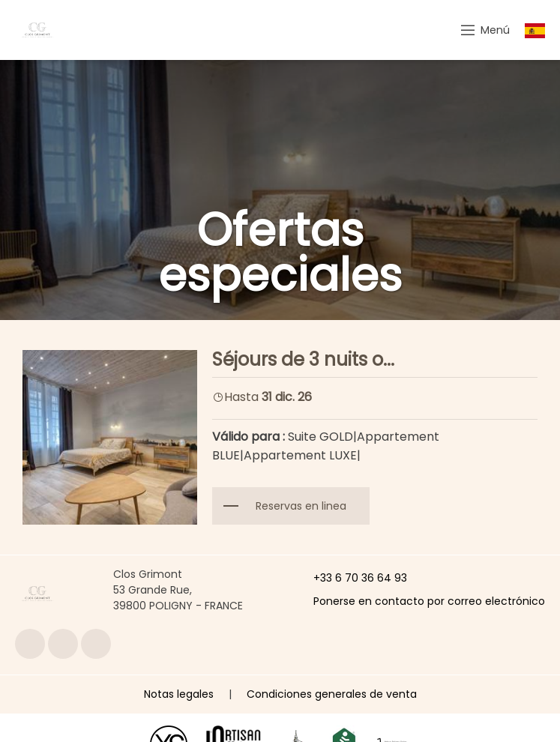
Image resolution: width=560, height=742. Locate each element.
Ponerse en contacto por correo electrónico (421, 601)
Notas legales (179, 694)
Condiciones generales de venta (332, 694)
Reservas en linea (301, 506)
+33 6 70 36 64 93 (352, 578)
